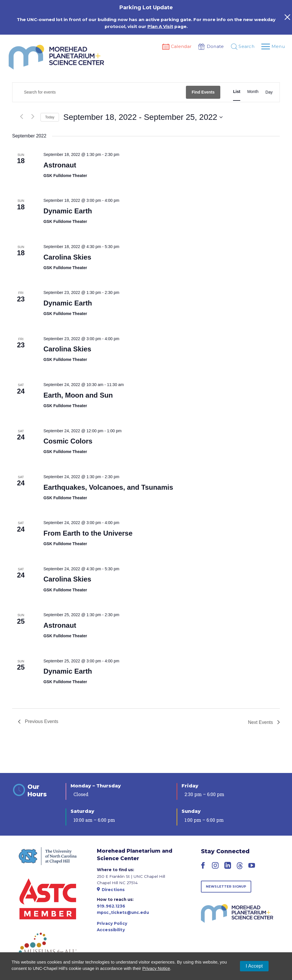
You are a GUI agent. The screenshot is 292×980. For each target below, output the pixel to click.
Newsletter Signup (226, 886)
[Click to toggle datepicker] (143, 117)
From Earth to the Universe (88, 533)
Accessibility (111, 930)
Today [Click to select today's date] (50, 117)
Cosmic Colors (68, 441)
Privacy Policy (112, 923)
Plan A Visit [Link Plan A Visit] (160, 26)
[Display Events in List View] (237, 92)
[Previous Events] (21, 117)
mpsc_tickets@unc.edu (123, 912)
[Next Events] (33, 117)
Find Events (203, 92)
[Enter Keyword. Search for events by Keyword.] (99, 92)
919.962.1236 (111, 906)
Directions (111, 890)
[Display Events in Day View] (269, 92)
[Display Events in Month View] (253, 92)
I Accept (254, 966)
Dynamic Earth (68, 211)
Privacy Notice (156, 968)
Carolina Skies (67, 257)
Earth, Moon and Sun (78, 395)
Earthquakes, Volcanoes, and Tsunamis (108, 487)
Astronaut (60, 165)
